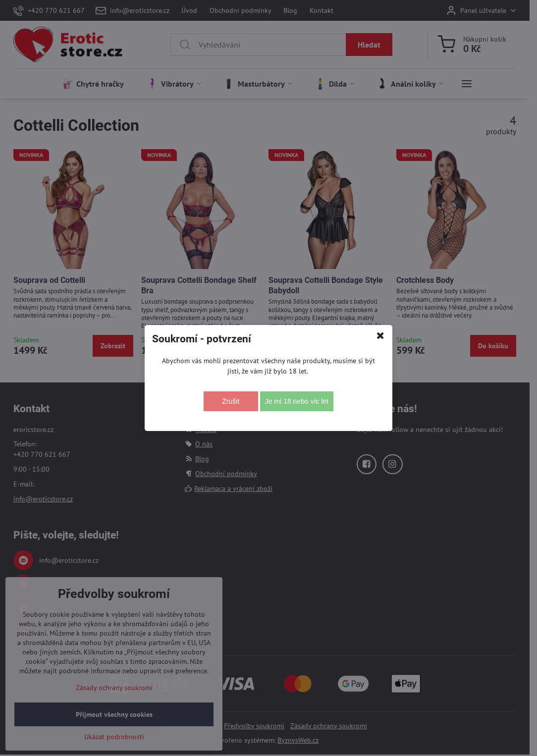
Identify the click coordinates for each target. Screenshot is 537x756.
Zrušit (231, 401)
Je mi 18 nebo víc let (297, 401)
